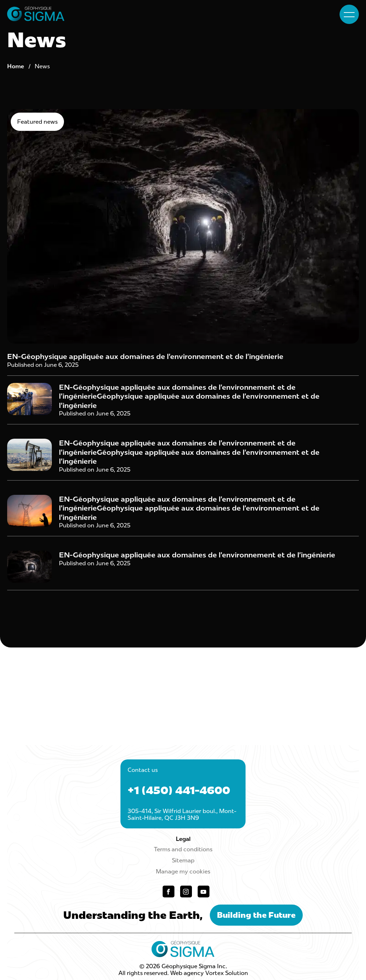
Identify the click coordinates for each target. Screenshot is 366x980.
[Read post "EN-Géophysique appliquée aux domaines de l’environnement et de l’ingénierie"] (183, 242)
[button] (349, 14)
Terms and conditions (183, 849)
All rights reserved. (144, 973)
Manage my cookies (183, 871)
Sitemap (183, 860)
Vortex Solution (227, 973)
